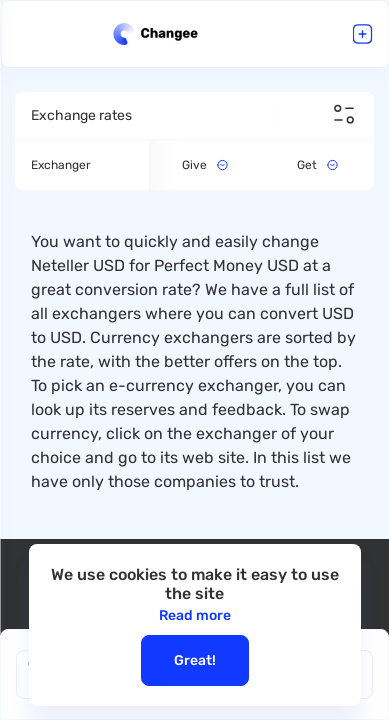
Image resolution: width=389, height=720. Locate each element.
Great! (195, 660)
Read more (195, 615)
